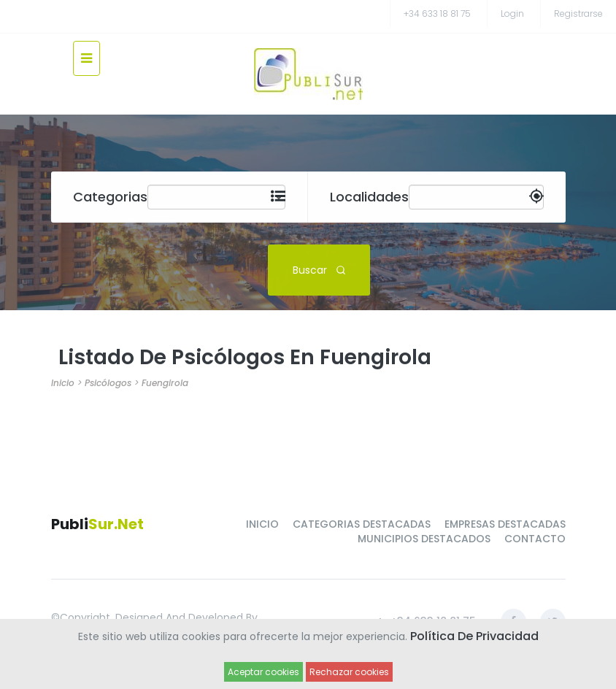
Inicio (63, 383)
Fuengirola (165, 383)
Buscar (319, 269)
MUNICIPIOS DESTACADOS (424, 539)
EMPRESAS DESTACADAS (505, 524)
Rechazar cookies (349, 672)
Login (512, 14)
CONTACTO (535, 539)
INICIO (262, 524)
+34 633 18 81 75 (437, 14)
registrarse (578, 14)
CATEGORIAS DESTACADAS (362, 524)
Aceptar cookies (263, 672)
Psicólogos (108, 383)
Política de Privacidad (474, 636)
